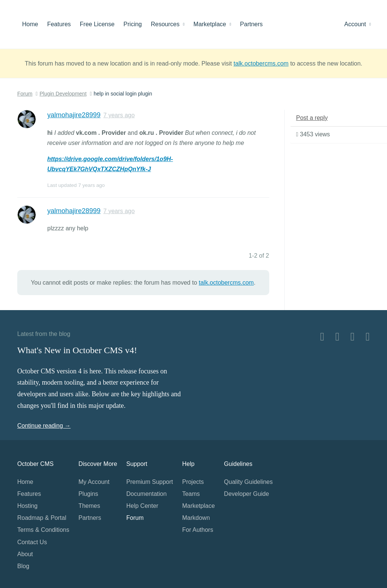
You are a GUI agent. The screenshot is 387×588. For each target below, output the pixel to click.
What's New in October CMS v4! (77, 350)
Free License (97, 24)
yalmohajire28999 (74, 115)
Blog (23, 566)
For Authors (198, 530)
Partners (251, 24)
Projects (193, 482)
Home (30, 24)
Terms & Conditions (43, 530)
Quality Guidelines (248, 482)
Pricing (133, 24)
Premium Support (150, 482)
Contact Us (32, 542)
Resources (168, 24)
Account (358, 24)
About (25, 554)
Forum (25, 94)
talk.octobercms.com (261, 63)
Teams (191, 494)
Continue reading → (44, 426)
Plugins (88, 494)
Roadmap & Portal (42, 518)
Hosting (27, 506)
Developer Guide (246, 494)
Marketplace (212, 24)
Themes (89, 506)
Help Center (142, 506)
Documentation (147, 494)
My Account (94, 482)
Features (59, 24)
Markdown (196, 518)
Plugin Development (63, 94)
